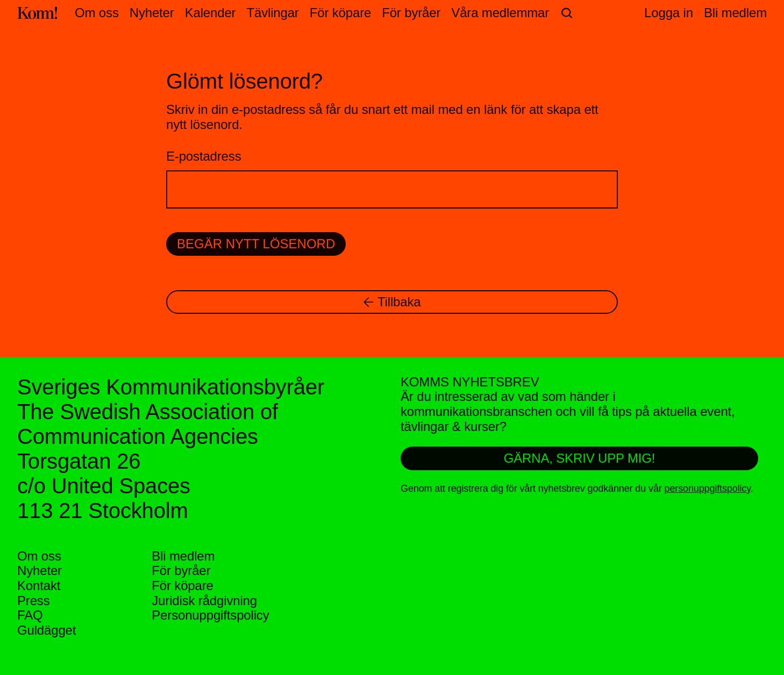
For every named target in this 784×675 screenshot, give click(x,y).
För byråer (411, 13)
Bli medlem (183, 556)
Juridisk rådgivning (204, 601)
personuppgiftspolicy (708, 489)
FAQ (30, 615)
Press (34, 601)
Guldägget (47, 630)
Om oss (97, 13)
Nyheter (152, 13)
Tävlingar (272, 13)
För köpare (340, 13)
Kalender (211, 13)
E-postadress (204, 156)
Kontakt (39, 586)
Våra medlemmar (500, 13)
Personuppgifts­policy (210, 615)
